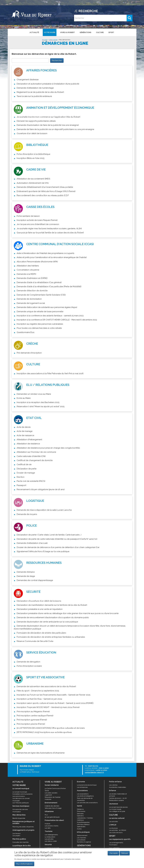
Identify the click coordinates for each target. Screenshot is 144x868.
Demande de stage (26, 576)
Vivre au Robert (67, 32)
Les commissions (19, 796)
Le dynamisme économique (87, 785)
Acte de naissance (25, 435)
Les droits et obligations (85, 796)
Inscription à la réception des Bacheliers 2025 (38, 402)
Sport (111, 32)
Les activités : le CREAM (118, 830)
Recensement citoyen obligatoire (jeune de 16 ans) (41, 489)
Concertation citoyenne (28, 270)
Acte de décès (24, 427)
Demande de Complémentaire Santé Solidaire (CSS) (41, 295)
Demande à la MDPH (26, 274)
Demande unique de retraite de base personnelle (40, 312)
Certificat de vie (24, 464)
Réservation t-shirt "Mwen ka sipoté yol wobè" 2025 (41, 406)
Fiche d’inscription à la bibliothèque (33, 154)
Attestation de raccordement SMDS (33, 179)
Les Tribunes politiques (21, 803)
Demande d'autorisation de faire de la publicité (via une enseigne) (48, 125)
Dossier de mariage (26, 473)
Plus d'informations (24, 864)
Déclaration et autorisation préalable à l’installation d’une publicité (48, 84)
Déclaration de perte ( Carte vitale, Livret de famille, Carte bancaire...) (49, 535)
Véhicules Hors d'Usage (53, 808)
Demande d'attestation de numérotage (35, 88)
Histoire (47, 824)
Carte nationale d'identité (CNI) (31, 456)
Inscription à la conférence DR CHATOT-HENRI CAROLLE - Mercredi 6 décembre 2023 (57, 320)
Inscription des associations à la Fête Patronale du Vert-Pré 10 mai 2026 (50, 373)
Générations (85, 32)
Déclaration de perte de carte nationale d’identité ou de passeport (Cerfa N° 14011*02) (57, 539)
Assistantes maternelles (118, 787)
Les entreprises (82, 787)
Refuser (125, 853)
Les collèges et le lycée (117, 811)
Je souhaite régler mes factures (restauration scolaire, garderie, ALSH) (49, 229)
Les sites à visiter (51, 841)
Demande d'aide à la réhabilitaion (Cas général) (39, 282)
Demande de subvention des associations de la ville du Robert (46, 686)
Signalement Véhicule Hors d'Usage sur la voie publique (43, 551)
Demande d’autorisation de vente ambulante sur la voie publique (47, 622)
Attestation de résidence (28, 444)
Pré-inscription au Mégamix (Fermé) (33, 712)
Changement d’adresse (28, 80)
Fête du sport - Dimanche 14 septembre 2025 (38, 691)
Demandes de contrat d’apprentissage (35, 580)
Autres (79, 829)
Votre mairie (50, 32)
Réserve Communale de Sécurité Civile (35, 641)
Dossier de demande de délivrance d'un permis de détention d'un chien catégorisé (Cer (58, 547)
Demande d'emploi (26, 572)
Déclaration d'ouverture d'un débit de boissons (39, 601)
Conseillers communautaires (22, 794)
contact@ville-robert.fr (94, 772)
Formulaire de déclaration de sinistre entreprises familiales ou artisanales (51, 637)
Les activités (49, 839)
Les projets (16, 836)
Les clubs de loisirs (116, 833)
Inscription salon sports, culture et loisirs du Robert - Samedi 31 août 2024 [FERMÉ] (55, 703)
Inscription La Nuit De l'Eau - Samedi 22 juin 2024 (39, 699)
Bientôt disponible (19, 818)
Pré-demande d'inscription (29, 353)
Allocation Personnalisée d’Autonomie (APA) (37, 262)
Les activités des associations (87, 803)
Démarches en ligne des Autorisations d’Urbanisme (41, 753)
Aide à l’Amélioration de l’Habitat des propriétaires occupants (45, 253)
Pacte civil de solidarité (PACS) (31, 481)
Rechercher (57, 61)
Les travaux (17, 833)
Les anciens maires (51, 826)
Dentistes (80, 814)
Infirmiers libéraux (83, 824)
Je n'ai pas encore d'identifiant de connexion (38, 224)
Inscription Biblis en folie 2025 (31, 158)
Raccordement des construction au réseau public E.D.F (43, 195)
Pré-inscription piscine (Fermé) (31, 724)
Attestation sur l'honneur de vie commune (36, 452)
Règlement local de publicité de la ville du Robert (40, 92)
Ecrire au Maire (24, 398)
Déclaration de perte (27, 469)
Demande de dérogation (28, 662)
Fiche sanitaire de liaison (28, 216)
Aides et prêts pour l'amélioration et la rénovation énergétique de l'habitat (52, 257)
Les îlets (48, 828)
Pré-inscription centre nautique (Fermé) (35, 716)
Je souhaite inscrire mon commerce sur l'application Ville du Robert (48, 117)
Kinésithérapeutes (83, 822)
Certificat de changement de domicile (35, 460)
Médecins (80, 809)
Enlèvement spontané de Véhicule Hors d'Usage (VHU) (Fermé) (46, 191)
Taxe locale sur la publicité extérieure (34, 96)
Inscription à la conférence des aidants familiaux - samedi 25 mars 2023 (50, 316)
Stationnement (82, 835)
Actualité (34, 32)
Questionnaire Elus (25, 332)
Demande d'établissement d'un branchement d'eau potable (45, 187)
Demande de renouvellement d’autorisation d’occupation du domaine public (53, 618)
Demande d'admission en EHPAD (32, 278)
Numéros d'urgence (84, 842)
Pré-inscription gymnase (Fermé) (32, 720)
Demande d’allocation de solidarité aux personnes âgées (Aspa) (47, 307)
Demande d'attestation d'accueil (32, 543)
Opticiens (80, 816)
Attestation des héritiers (28, 266)
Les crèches (113, 785)
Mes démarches (65, 40)
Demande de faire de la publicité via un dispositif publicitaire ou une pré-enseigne (55, 129)
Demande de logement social (31, 303)
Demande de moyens (27, 514)
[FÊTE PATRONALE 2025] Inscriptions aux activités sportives (44, 732)
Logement (48, 795)
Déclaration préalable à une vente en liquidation (40, 609)
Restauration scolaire (116, 800)
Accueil (45, 40)
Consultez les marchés (21, 842)
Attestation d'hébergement (29, 440)
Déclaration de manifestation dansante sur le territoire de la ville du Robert (52, 605)
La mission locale (115, 809)
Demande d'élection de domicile (32, 291)
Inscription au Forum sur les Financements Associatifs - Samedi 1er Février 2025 (53, 695)
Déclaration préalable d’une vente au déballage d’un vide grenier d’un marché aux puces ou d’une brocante (68, 613)
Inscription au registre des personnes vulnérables (40, 324)
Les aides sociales (51, 793)
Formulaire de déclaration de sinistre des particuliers (41, 633)
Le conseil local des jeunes (118, 807)
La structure (113, 828)
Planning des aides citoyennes (23, 827)
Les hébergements (51, 835)
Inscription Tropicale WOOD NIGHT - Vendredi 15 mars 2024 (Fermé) (48, 707)
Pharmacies (81, 811)
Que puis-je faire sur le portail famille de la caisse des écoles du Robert (50, 233)
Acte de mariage (25, 431)
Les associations (83, 794)
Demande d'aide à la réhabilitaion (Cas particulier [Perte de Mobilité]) (49, 287)
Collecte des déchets (52, 806)
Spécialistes (81, 827)
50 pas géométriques (52, 817)
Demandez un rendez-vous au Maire (34, 394)
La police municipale (52, 848)
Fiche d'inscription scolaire (29, 666)
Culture (100, 32)
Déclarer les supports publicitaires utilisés (36, 121)
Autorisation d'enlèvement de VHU (33, 183)
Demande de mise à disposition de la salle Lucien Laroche (44, 510)
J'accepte (113, 853)
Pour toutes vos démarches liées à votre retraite (39, 328)
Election (21, 477)
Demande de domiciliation (29, 299)
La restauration (50, 837)
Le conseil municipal (20, 792)
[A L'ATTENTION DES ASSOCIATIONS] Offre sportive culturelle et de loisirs (51, 728)
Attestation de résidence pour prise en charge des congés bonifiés (48, 448)
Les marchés (81, 838)
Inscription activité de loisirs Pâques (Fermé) (37, 220)
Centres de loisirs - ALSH (118, 798)
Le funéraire (81, 840)
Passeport (21, 485)
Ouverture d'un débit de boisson (32, 133)
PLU (46, 815)
